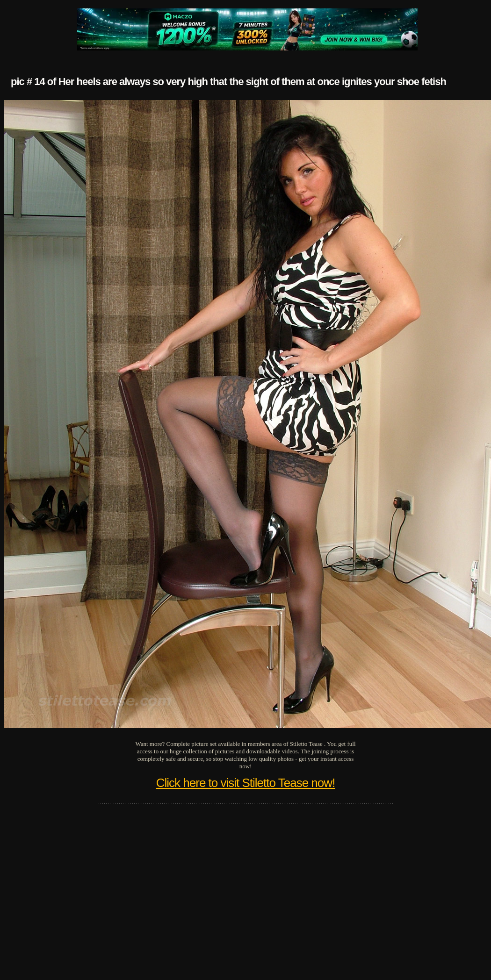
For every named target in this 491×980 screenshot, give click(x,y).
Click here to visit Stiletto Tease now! (245, 783)
